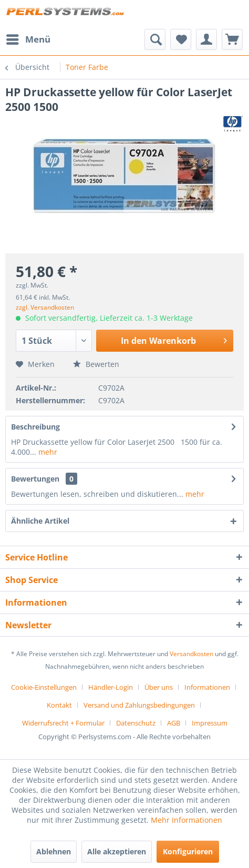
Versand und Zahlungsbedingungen (139, 705)
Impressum (210, 723)
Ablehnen (54, 851)
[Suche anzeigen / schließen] (155, 39)
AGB (174, 723)
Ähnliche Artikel (40, 521)
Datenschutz (136, 723)
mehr (47, 452)
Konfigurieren (188, 851)
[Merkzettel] (181, 39)
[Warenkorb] (232, 39)
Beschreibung (35, 427)
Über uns (159, 687)
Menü (28, 38)
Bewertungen (35, 479)
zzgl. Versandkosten (45, 307)
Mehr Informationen (186, 820)
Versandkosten (191, 654)
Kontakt (59, 705)
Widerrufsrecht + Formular (63, 723)
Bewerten (96, 364)
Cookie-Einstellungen (44, 687)
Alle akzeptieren (117, 851)
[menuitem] (28, 39)
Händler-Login (111, 687)
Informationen (207, 687)
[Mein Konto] (206, 39)
